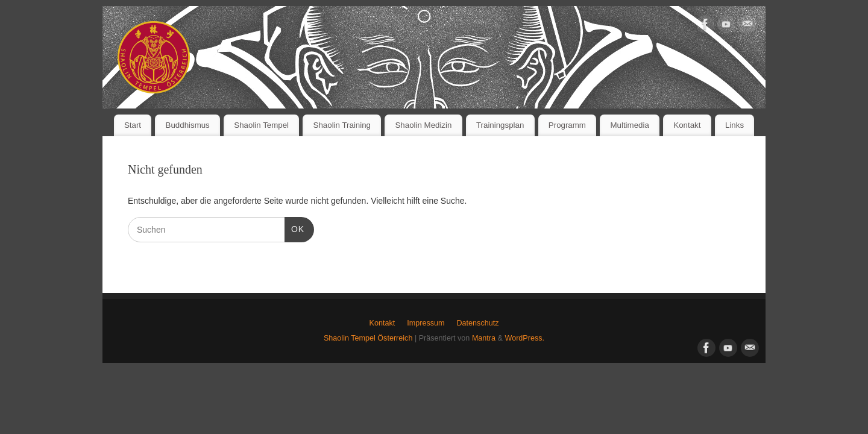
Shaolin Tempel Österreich (368, 338)
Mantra (484, 338)
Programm (567, 125)
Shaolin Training (342, 125)
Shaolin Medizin (424, 125)
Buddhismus (188, 125)
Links (734, 125)
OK (294, 228)
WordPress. (524, 338)
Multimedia (629, 125)
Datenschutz (477, 323)
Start (133, 125)
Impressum (426, 323)
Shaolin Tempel (261, 125)
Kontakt (687, 125)
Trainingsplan (500, 125)
